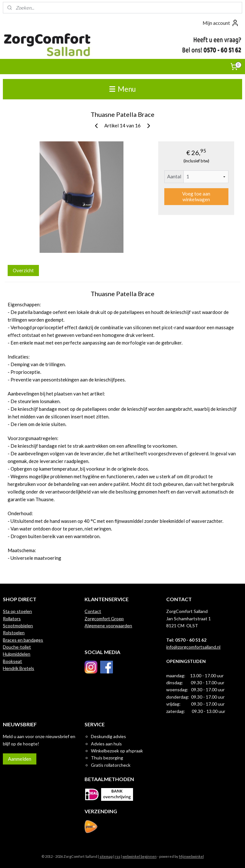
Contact (93, 611)
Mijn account (221, 23)
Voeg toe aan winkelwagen (196, 196)
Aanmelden (20, 759)
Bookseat (12, 661)
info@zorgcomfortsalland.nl (193, 647)
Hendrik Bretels (19, 668)
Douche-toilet (17, 647)
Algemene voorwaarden (108, 626)
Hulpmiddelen (17, 654)
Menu (123, 89)
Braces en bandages (23, 640)
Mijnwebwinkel (191, 856)
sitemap (106, 856)
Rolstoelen (14, 633)
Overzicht (23, 270)
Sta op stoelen (17, 611)
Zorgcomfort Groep (104, 619)
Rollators (12, 619)
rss (118, 856)
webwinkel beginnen (140, 856)
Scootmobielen (18, 626)
